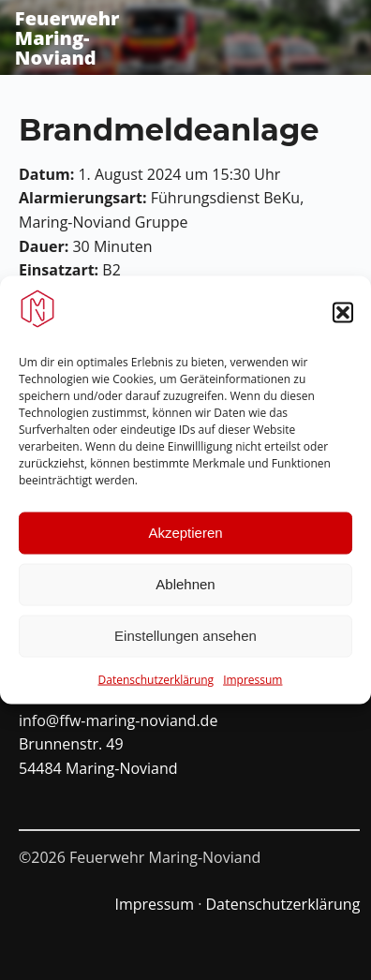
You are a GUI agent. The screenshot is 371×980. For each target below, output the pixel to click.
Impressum (252, 684)
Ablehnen (185, 589)
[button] (343, 318)
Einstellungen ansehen (185, 640)
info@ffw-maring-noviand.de (118, 720)
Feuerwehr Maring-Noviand (67, 38)
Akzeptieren (185, 537)
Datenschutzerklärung (156, 684)
